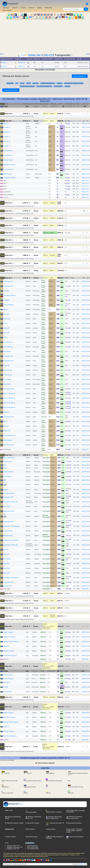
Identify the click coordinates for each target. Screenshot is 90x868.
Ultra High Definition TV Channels (55, 837)
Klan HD (6, 550)
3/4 (62, 121)
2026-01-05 (85, 195)
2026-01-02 (85, 281)
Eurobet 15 (7, 146)
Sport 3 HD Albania (9, 403)
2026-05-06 (85, 713)
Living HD (6, 328)
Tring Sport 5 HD (9, 417)
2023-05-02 (85, 589)
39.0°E (49, 55)
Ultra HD (36, 83)
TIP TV (5, 323)
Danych (60, 83)
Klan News (7, 573)
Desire (5, 421)
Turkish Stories (8, 531)
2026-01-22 (85, 586)
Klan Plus (6, 564)
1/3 (62, 240)
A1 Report (7, 300)
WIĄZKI (40, 8)
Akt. (85, 106)
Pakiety (68, 829)
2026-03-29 (85, 642)
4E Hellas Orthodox (9, 178)
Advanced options (80, 76)
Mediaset (45, 515)
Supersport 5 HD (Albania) (11, 526)
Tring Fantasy (8, 375)
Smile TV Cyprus (8, 679)
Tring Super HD (8, 356)
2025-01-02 (85, 337)
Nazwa (6, 106)
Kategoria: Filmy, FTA (13, 849)
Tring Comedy (8, 370)
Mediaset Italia (8, 536)
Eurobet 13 (7, 137)
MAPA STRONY (7, 10)
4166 (59, 608)
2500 (59, 593)
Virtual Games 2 (8, 155)
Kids (5, 465)
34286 (59, 114)
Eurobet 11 (7, 127)
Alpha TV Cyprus (9, 632)
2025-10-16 (85, 127)
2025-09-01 (85, 578)
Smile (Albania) (8, 347)
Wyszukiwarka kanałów (74, 823)
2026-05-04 (85, 632)
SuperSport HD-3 (9, 511)
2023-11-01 (85, 407)
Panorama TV (8, 586)
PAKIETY (32, 8)
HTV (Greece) (7, 692)
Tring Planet (7, 379)
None (59, 256)
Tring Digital (43, 281)
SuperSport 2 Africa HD (11, 502)
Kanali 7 (6, 309)
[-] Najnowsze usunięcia (27, 86)
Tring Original (8, 461)
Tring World (7, 384)
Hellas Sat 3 (21, 62)
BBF (5, 480)
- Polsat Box (79, 829)
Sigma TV (6, 646)
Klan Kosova (7, 559)
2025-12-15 (85, 421)
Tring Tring (7, 319)
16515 (60, 626)
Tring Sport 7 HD (9, 582)
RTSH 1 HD (7, 431)
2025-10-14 (85, 123)
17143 (59, 202)
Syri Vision (7, 314)
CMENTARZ (48, 8)
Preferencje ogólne (31, 811)
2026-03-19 (85, 389)
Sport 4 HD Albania (9, 407)
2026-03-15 (85, 646)
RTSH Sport (7, 506)
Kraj (27, 106)
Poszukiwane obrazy (31, 837)
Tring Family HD (8, 472)
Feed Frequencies (33, 846)
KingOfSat (81, 864)
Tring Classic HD (8, 286)
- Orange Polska (75, 830)
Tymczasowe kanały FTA (44, 86)
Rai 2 (5, 515)
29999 (59, 278)
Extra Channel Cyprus (10, 656)
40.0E (2, 54)
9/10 (63, 271)
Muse (5, 468)
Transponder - (58, 86)
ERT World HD (8, 174)
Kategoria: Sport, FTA (13, 846)
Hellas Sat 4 (35, 55)
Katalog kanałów (51, 829)
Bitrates (67, 86)
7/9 (62, 218)
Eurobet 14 (7, 141)
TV (17, 83)
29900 (59, 247)
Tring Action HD (8, 361)
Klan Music (7, 568)
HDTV (22, 83)
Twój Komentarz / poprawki (46, 763)
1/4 (62, 114)
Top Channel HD (8, 445)
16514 (60, 707)
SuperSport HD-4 (9, 522)
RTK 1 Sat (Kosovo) (9, 458)
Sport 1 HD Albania (9, 393)
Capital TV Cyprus (9, 651)
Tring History (7, 476)
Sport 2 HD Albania (9, 398)
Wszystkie (10, 83)
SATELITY (15, 8)
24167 (59, 616)
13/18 (59, 204)
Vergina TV (7, 682)
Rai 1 (5, 483)
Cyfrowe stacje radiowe (48, 83)
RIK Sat (6, 123)
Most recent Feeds (33, 847)
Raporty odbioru (30, 829)
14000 (59, 255)
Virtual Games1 (8, 151)
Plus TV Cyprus (8, 675)
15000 (59, 240)
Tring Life (6, 365)
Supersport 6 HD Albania (11, 540)
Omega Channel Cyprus (11, 642)
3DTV (29, 83)
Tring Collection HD (9, 435)
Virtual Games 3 (8, 169)
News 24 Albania (9, 305)
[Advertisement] (45, 36)
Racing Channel (8, 160)
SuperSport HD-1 (9, 497)
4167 (59, 601)
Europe (36, 114)
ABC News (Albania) (9, 295)
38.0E (88, 54)
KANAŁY (24, 8)
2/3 (62, 247)
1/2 (62, 233)
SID (63, 106)
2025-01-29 (85, 449)
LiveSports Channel (9, 165)
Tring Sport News (9, 389)
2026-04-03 (85, 659)
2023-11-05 (85, 309)
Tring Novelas (8, 440)
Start (13, 804)
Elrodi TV (6, 426)
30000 (59, 121)
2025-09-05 (85, 472)
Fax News (6, 291)
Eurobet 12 (7, 132)
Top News (6, 554)
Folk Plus (6, 412)
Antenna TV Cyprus (9, 637)
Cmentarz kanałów (10, 837)
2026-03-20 (85, 417)
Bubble (6, 490)
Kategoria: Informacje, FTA (15, 847)
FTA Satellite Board (33, 849)
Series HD (6, 333)
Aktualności (6, 8)
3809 (59, 263)
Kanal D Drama (8, 342)
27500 (59, 225)
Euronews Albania (9, 493)
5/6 (62, 211)
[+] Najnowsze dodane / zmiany (74, 83)
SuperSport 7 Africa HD (11, 545)
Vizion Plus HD (8, 281)
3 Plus (5, 337)
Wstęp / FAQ (9, 810)
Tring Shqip (7, 351)
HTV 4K (6, 687)
